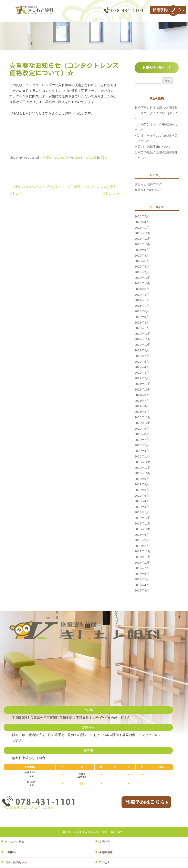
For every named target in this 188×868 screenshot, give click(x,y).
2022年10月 (143, 345)
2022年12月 (143, 334)
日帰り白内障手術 (16, 863)
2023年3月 (142, 323)
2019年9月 (142, 479)
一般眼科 (10, 852)
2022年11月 (143, 339)
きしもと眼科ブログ (148, 184)
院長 (104, 158)
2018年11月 (143, 523)
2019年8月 (142, 484)
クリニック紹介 (14, 842)
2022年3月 (142, 373)
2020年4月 (142, 451)
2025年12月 (143, 233)
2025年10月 (143, 244)
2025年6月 (142, 261)
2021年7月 (142, 401)
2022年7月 (142, 356)
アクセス (104, 863)
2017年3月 (142, 590)
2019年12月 (143, 462)
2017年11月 (143, 557)
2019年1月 (142, 512)
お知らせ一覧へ (156, 67)
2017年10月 (143, 563)
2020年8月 (142, 434)
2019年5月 (142, 496)
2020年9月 (142, 429)
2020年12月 (143, 417)
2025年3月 (142, 272)
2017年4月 (142, 585)
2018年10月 (143, 529)
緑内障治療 (106, 852)
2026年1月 (142, 228)
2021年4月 (142, 406)
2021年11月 (143, 384)
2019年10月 (143, 473)
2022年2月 (142, 378)
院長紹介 (104, 842)
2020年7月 (142, 440)
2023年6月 (142, 311)
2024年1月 (142, 300)
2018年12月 (143, 518)
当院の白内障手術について (153, 147)
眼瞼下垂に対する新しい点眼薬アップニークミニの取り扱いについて (156, 113)
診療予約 (168, 11)
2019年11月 (143, 468)
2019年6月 (142, 490)
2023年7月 (142, 306)
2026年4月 (142, 222)
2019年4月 (142, 501)
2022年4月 (142, 367)
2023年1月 (142, 328)
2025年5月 (142, 267)
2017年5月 (142, 579)
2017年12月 (143, 551)
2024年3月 (142, 295)
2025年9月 (142, 250)
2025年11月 (143, 239)
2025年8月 (142, 256)
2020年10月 (143, 423)
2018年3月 (142, 540)
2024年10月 (143, 283)
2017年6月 (142, 574)
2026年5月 (142, 216)
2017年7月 (142, 568)
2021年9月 (142, 395)
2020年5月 (142, 445)
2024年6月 (142, 289)
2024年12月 (143, 278)
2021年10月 (143, 390)
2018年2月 (142, 546)
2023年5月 (142, 317)
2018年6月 (142, 535)
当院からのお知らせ (57, 158)
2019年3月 (142, 507)
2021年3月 (142, 412)
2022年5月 (142, 362)
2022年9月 (142, 350)
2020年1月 (142, 456)
